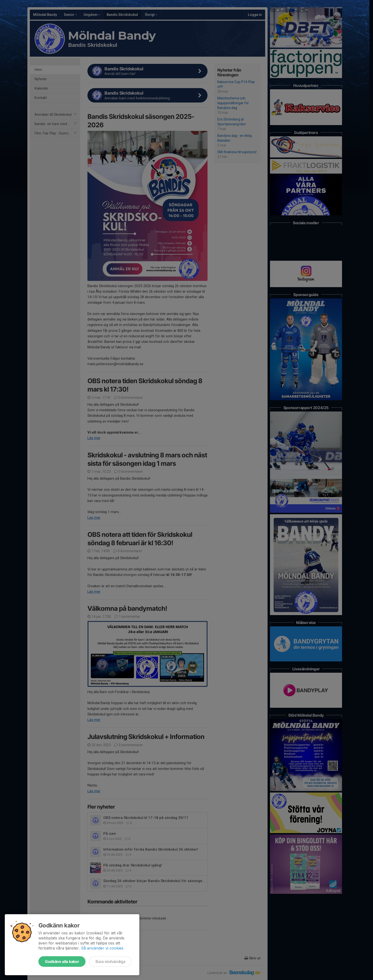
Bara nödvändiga (110, 962)
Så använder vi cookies (102, 948)
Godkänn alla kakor (62, 962)
